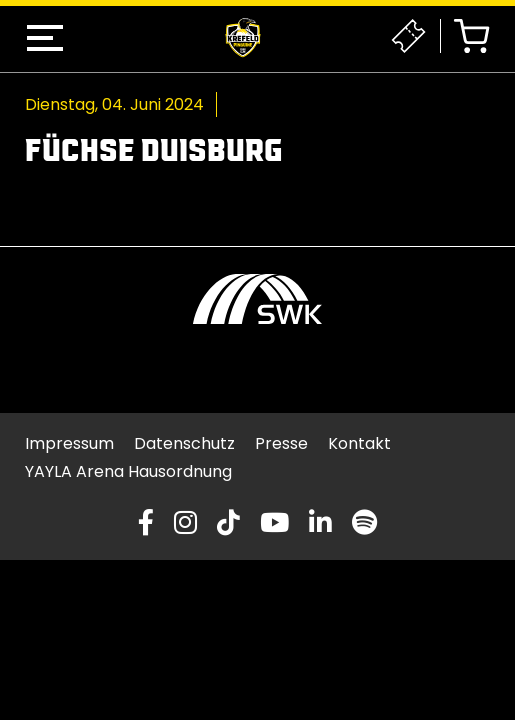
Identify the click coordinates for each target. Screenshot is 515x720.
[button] (45, 38)
